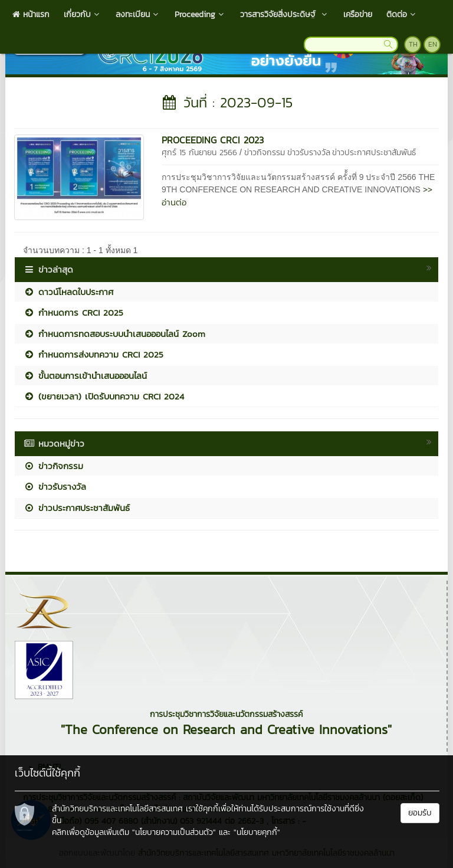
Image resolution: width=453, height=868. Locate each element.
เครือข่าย (358, 14)
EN (433, 44)
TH (413, 44)
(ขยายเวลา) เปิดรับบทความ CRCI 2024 (104, 396)
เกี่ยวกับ (83, 14)
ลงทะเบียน (138, 14)
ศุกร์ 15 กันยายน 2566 (199, 153)
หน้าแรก (31, 14)
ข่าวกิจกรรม (265, 153)
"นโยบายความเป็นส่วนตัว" (174, 832)
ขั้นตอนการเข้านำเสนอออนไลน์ (85, 376)
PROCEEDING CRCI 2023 (213, 140)
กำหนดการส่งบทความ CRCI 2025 (93, 354)
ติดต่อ (402, 14)
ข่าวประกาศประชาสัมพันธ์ (374, 153)
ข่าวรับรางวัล (309, 153)
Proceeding (200, 14)
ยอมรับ (420, 813)
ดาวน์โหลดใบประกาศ (68, 292)
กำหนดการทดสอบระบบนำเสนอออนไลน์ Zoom (114, 334)
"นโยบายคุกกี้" (257, 832)
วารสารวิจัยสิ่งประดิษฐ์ (285, 14)
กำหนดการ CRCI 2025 (73, 312)
